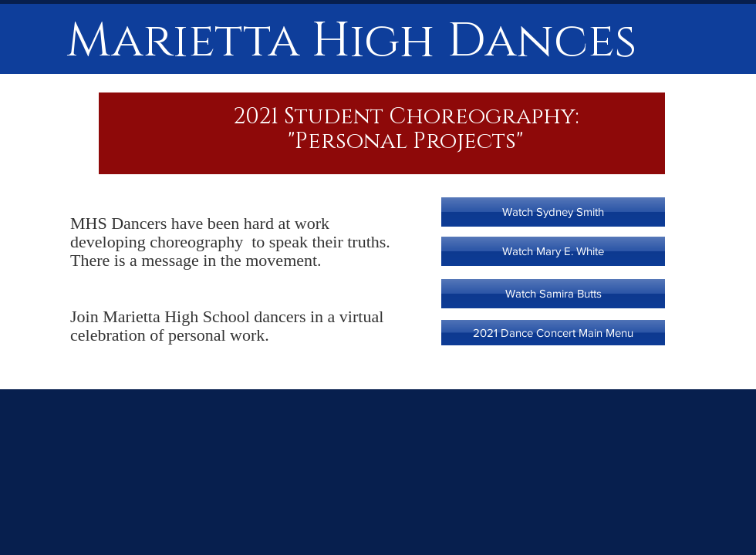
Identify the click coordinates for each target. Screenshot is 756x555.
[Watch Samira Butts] (553, 294)
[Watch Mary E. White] (553, 251)
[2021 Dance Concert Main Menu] (553, 333)
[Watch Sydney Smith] (553, 212)
